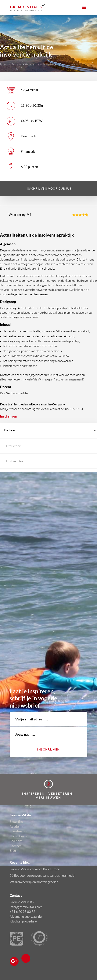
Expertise (16, 822)
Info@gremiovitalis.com (26, 907)
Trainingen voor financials (62, 64)
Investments (18, 831)
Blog (13, 850)
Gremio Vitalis (11, 64)
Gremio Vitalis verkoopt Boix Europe (35, 869)
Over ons (16, 841)
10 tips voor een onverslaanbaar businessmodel (42, 875)
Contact (15, 846)
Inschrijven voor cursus (48, 188)
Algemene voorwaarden (27, 917)
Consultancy (18, 836)
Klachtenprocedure (23, 921)
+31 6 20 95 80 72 (22, 912)
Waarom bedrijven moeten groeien (34, 882)
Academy (32, 64)
